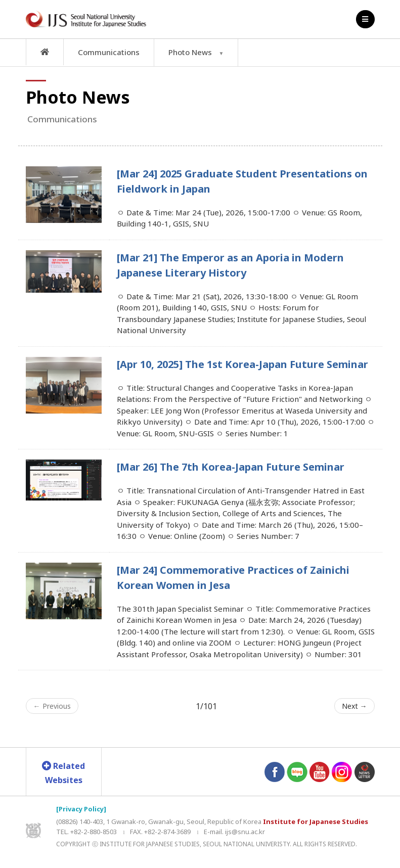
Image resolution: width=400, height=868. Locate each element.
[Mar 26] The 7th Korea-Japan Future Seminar (231, 467)
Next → (354, 706)
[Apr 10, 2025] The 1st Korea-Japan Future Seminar (242, 364)
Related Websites (63, 773)
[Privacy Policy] (81, 809)
